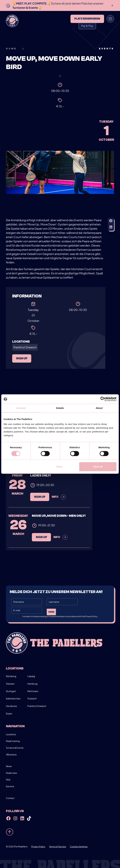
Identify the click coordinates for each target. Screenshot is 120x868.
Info (59, 504)
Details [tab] (60, 408)
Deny (59, 467)
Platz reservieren (87, 19)
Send (51, 612)
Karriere (10, 786)
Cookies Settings (79, 846)
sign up (22, 358)
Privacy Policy (38, 846)
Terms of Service (58, 846)
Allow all (98, 467)
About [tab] (99, 408)
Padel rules (11, 773)
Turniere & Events (15, 748)
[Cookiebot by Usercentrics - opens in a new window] (103, 399)
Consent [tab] (21, 408)
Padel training (13, 741)
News (9, 766)
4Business (11, 754)
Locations (11, 734)
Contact (10, 798)
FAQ (8, 780)
